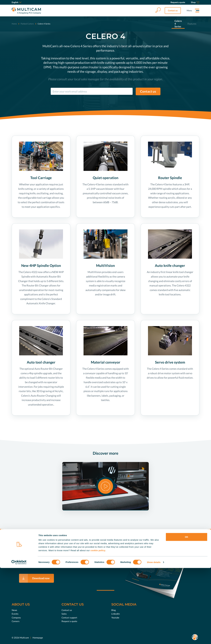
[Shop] (195, 2)
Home (14, 24)
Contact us (173, 10)
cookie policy (98, 626)
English (17, 2)
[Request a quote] (178, 2)
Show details (154, 638)
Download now (41, 578)
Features (192, 24)
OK (187, 613)
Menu (189, 10)
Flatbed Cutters (27, 24)
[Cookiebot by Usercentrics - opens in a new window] (19, 638)
